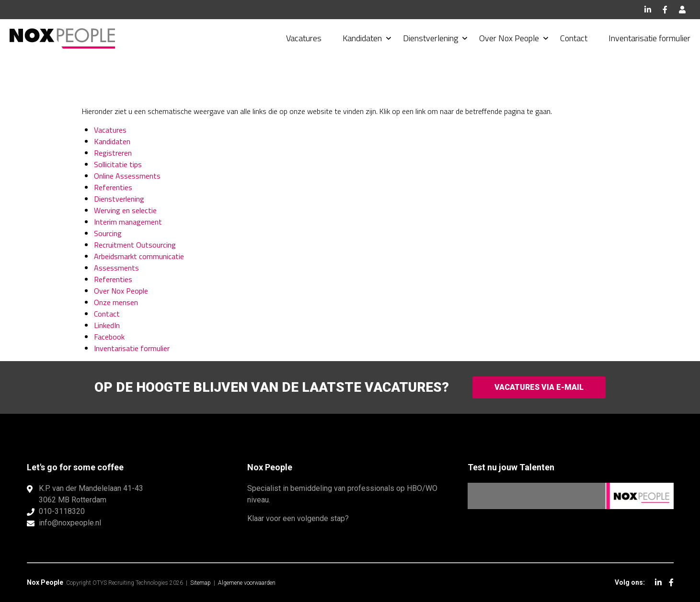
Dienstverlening (430, 38)
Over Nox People (509, 38)
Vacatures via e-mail (539, 387)
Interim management (128, 222)
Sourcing (108, 233)
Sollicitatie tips (118, 164)
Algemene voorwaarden (247, 583)
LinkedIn (648, 10)
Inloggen (682, 10)
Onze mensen (116, 302)
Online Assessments (127, 176)
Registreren (113, 153)
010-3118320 (62, 511)
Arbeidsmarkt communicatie (139, 256)
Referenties (113, 187)
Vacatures (304, 38)
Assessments (116, 268)
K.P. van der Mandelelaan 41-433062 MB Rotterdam (91, 494)
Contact (574, 38)
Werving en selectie (125, 210)
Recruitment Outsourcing (135, 245)
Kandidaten (362, 38)
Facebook (665, 10)
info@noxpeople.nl (70, 523)
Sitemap (201, 583)
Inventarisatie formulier (649, 38)
